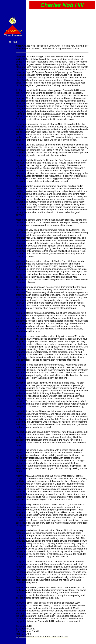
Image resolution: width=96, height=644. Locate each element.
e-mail (13, 42)
